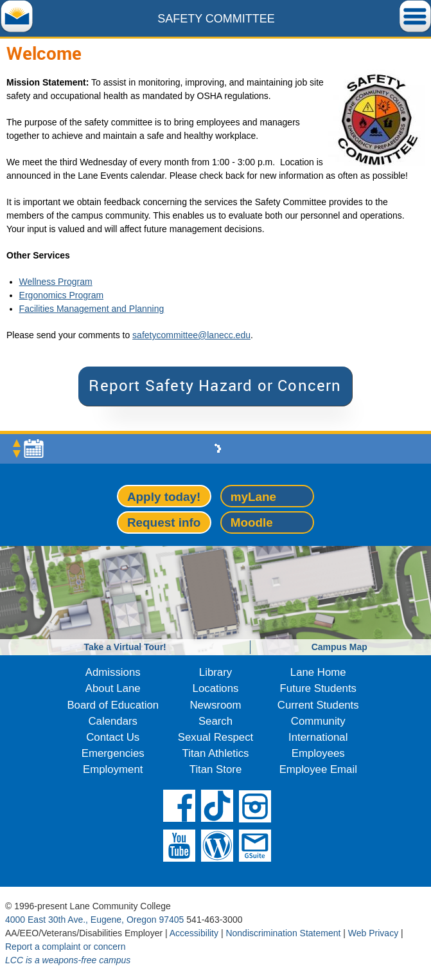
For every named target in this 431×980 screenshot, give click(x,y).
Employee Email (318, 769)
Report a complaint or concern (66, 947)
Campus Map (339, 647)
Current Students (318, 705)
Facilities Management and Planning (92, 309)
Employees (318, 753)
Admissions (113, 672)
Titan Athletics (216, 753)
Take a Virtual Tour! (125, 647)
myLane (253, 497)
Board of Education (113, 705)
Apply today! (164, 497)
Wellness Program (56, 282)
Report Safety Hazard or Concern (215, 386)
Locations (216, 688)
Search (215, 721)
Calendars (113, 721)
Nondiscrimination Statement (283, 933)
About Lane (113, 688)
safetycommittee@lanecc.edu (191, 335)
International (318, 737)
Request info (164, 522)
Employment (113, 769)
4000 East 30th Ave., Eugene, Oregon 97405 (94, 920)
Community (318, 721)
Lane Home (318, 672)
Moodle (252, 522)
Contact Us (113, 737)
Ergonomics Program (62, 295)
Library (215, 672)
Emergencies (113, 753)
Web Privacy (373, 933)
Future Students (318, 688)
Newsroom (215, 705)
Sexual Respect (216, 737)
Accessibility (194, 933)
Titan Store (215, 769)
